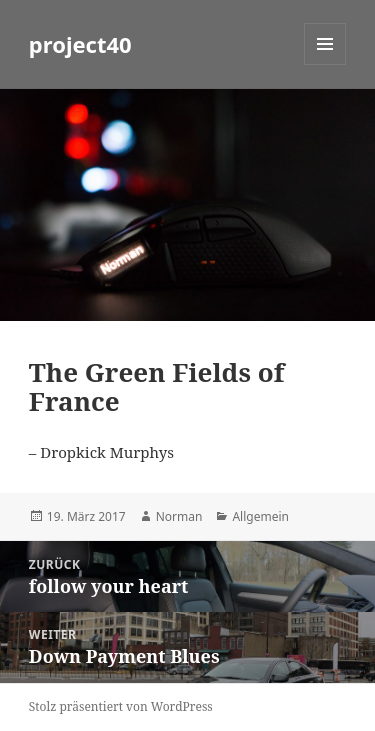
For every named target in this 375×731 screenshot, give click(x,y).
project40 (80, 44)
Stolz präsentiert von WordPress (121, 706)
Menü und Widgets (325, 64)
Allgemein (260, 516)
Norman (179, 516)
